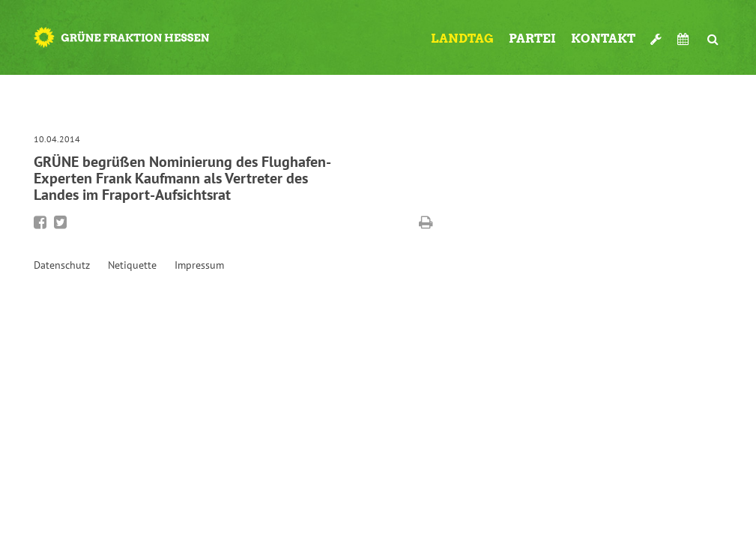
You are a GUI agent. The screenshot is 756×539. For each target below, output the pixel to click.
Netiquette (132, 265)
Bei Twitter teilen (60, 222)
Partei (532, 39)
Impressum (199, 265)
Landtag (462, 39)
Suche (713, 33)
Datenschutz (62, 265)
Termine (685, 39)
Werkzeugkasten (656, 33)
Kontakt (603, 39)
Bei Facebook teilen (40, 222)
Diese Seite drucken (426, 222)
